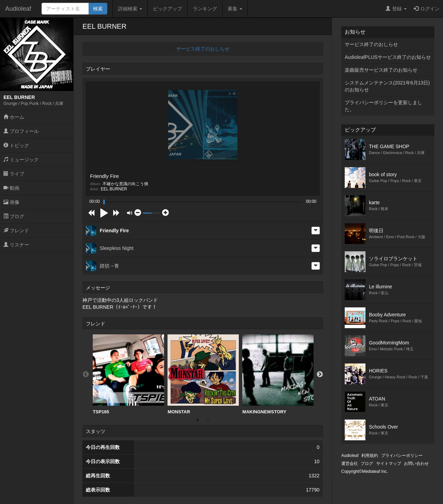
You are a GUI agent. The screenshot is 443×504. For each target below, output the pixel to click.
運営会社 (350, 463)
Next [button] (320, 375)
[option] (128, 375)
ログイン (427, 9)
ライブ (14, 174)
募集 (235, 9)
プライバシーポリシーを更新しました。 (383, 106)
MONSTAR (203, 374)
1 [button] (198, 420)
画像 (11, 202)
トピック (16, 145)
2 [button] (208, 420)
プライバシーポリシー (402, 456)
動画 (11, 188)
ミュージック (21, 160)
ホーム (14, 117)
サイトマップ (389, 463)
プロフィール (21, 131)
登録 (396, 9)
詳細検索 (130, 9)
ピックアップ (168, 9)
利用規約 (370, 456)
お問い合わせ (416, 463)
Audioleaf (18, 9)
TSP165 (128, 374)
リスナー (16, 245)
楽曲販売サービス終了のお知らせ (381, 70)
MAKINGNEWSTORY (278, 374)
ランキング (205, 9)
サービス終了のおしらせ (203, 49)
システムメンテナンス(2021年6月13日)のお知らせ (387, 86)
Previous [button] (86, 375)
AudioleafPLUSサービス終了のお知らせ (388, 57)
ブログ (14, 216)
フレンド (16, 231)
